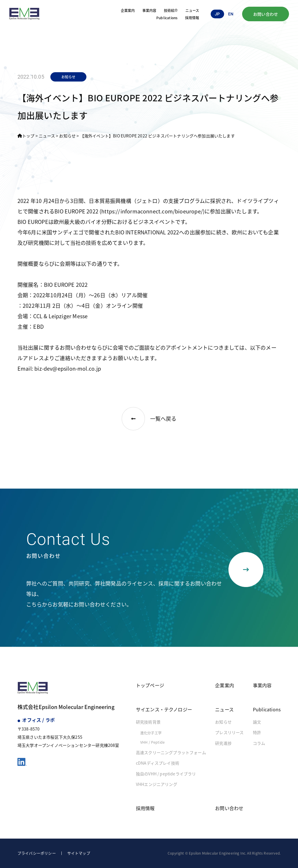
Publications (167, 18)
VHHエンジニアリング (157, 784)
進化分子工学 (151, 733)
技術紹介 (171, 10)
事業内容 (149, 10)
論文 (257, 722)
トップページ (150, 685)
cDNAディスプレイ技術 (158, 763)
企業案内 (128, 10)
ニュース (192, 10)
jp (217, 14)
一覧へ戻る (149, 419)
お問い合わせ (266, 14)
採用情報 (192, 18)
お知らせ (223, 722)
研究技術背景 (148, 722)
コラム (259, 743)
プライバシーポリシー (37, 853)
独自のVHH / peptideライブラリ (166, 774)
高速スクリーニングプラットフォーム (171, 752)
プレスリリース (229, 732)
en (231, 14)
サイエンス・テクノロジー (164, 709)
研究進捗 (223, 743)
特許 (257, 732)
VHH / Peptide (152, 742)
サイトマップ (79, 853)
